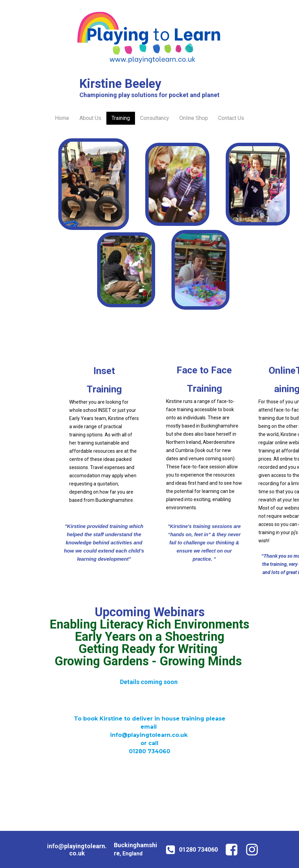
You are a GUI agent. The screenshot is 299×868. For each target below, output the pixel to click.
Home (62, 118)
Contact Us (231, 118)
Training (121, 118)
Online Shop (194, 118)
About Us (90, 118)
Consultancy (155, 118)
